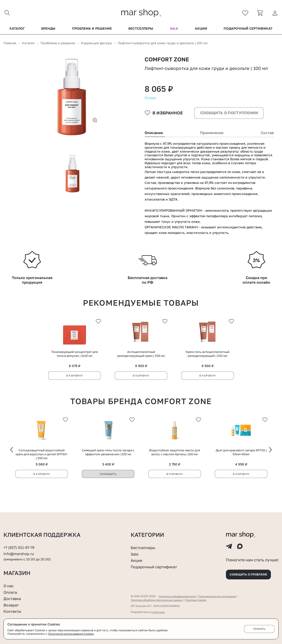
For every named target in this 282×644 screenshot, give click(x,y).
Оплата (11, 592)
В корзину (75, 387)
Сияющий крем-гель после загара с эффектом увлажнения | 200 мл (108, 465)
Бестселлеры (141, 30)
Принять (259, 629)
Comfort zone (169, 62)
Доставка (13, 598)
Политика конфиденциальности (180, 596)
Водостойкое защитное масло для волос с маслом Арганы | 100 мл (175, 465)
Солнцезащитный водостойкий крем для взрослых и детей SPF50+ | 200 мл (42, 467)
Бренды (48, 30)
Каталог (17, 30)
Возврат (12, 605)
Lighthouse (159, 612)
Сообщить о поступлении (230, 122)
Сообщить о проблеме (252, 573)
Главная (10, 44)
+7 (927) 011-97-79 (20, 544)
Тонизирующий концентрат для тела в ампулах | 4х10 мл (74, 366)
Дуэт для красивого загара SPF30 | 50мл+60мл (241, 465)
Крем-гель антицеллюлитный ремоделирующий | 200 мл (208, 366)
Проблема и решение (92, 30)
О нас (9, 586)
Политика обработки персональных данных (160, 600)
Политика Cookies (205, 600)
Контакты (13, 611)
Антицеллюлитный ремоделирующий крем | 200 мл (141, 366)
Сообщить (108, 487)
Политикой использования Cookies (72, 634)
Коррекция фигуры (96, 44)
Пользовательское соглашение (225, 596)
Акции (201, 30)
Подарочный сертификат (248, 30)
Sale (174, 30)
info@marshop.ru (20, 550)
